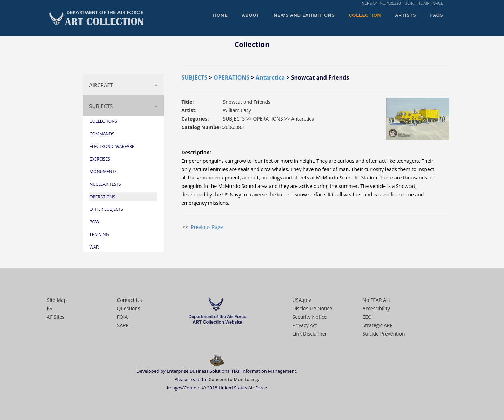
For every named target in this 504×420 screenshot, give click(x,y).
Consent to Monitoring (233, 379)
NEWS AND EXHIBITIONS (304, 15)
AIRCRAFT (101, 85)
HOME (220, 15)
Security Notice (310, 317)
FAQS (437, 15)
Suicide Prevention (384, 334)
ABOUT (251, 15)
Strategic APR (378, 325)
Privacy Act (305, 325)
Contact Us (130, 300)
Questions (129, 308)
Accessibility (376, 308)
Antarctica (270, 77)
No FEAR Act (377, 300)
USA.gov (302, 300)
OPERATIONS (231, 77)
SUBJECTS (101, 106)
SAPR (123, 325)
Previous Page (207, 227)
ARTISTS (406, 15)
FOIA (123, 317)
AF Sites (56, 317)
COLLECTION (365, 15)
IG (49, 308)
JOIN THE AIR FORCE (424, 3)
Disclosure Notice (313, 308)
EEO (367, 317)
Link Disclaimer (310, 334)
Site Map (57, 300)
